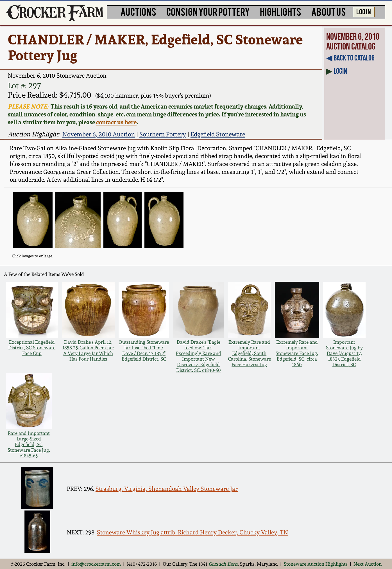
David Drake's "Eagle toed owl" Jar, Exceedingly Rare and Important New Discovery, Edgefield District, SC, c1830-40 (198, 356)
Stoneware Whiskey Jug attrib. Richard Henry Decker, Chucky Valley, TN (192, 532)
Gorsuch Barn (223, 564)
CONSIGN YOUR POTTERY (208, 11)
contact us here (116, 122)
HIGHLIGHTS (281, 11)
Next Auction (368, 564)
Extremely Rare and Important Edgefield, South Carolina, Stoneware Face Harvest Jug (249, 353)
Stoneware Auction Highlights (316, 564)
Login (340, 71)
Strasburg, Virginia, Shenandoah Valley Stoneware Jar (167, 489)
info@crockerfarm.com (96, 564)
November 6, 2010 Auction (99, 134)
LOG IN (364, 11)
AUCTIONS (138, 11)
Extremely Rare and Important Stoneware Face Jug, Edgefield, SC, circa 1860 (297, 353)
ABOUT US (329, 11)
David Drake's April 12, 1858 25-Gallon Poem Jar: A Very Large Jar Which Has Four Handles (88, 350)
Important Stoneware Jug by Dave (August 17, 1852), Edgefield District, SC (344, 353)
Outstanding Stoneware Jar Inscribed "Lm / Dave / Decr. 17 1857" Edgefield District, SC (144, 350)
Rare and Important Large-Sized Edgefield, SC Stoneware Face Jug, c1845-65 (29, 444)
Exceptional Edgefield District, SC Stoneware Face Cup (32, 348)
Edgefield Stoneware (218, 134)
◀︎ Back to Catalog (350, 58)
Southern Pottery (163, 134)
